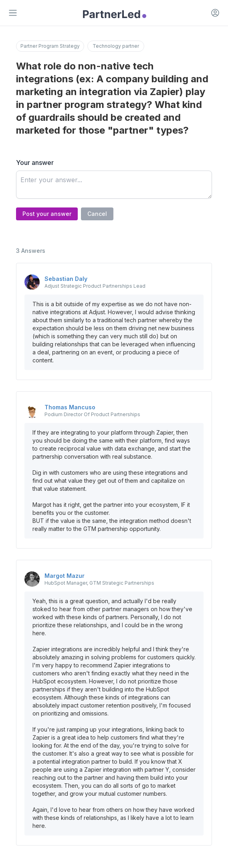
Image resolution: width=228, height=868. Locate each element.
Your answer (35, 163)
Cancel (97, 214)
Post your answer (47, 214)
